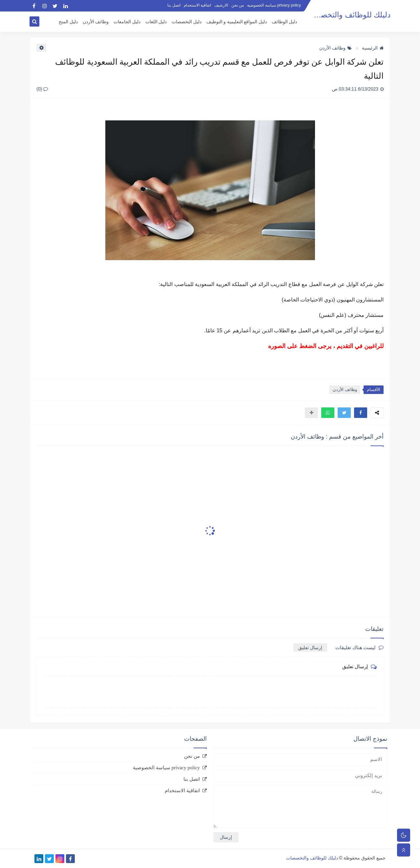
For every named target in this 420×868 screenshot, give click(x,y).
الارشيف (221, 5)
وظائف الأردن (96, 22)
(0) (42, 89)
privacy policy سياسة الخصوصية (274, 5)
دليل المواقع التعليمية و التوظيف (237, 22)
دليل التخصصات (187, 22)
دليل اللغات (156, 22)
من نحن (238, 5)
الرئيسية (373, 48)
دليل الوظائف (284, 22)
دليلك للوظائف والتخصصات (348, 15)
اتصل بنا (174, 5)
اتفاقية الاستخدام (197, 5)
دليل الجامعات (127, 22)
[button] (361, 413)
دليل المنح (68, 22)
